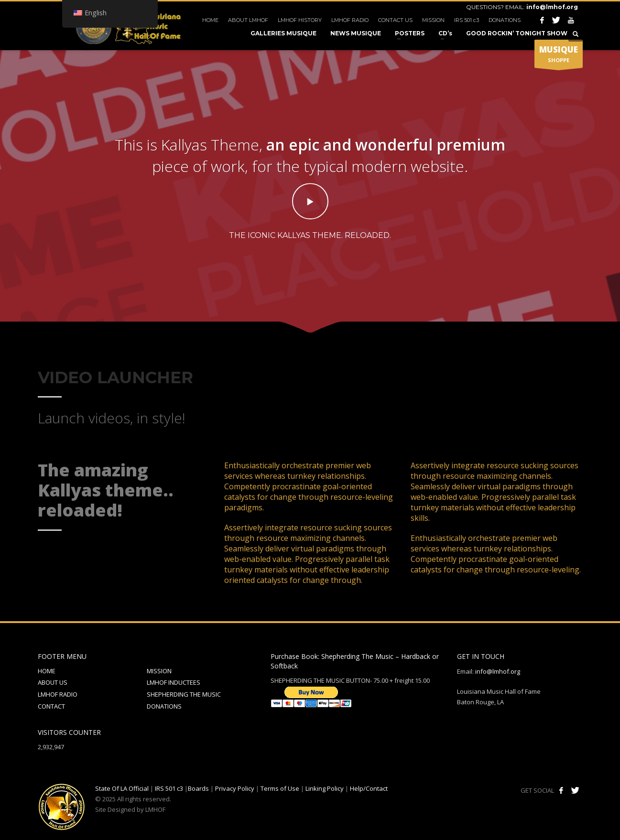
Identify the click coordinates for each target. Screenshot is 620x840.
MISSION (433, 20)
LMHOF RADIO (350, 20)
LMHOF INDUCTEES (174, 682)
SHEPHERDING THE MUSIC (184, 694)
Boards (198, 788)
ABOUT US (53, 682)
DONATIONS (505, 20)
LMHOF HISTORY (300, 20)
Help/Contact (369, 788)
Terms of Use (280, 788)
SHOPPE (559, 56)
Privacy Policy (235, 788)
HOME (210, 20)
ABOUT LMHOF (248, 20)
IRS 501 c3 (467, 20)
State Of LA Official (122, 788)
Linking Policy (325, 788)
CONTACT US (395, 20)
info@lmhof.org (552, 7)
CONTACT (51, 706)
